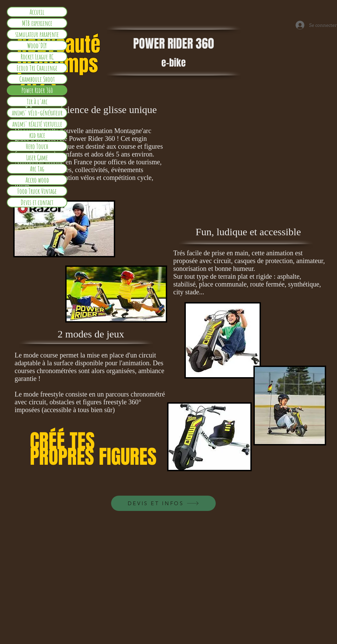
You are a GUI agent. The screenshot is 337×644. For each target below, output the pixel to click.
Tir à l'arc (37, 102)
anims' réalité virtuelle (37, 124)
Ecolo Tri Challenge (37, 68)
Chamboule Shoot (37, 79)
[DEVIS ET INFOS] (163, 503)
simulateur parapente (37, 34)
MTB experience (37, 23)
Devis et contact (37, 202)
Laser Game (37, 158)
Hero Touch (37, 146)
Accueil (37, 12)
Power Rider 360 (37, 90)
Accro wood (37, 180)
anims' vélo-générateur (37, 113)
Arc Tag (37, 169)
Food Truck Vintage (37, 191)
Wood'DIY (37, 45)
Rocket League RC (37, 57)
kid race (37, 135)
